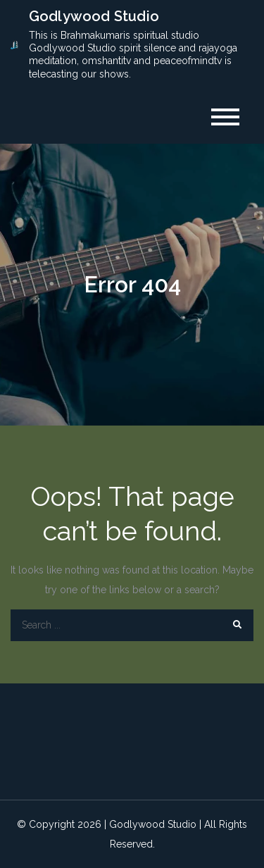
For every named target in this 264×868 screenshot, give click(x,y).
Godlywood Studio (94, 16)
